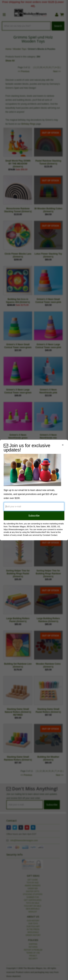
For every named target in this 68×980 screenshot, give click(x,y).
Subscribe (34, 516)
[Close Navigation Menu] (63, 445)
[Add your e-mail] (34, 507)
